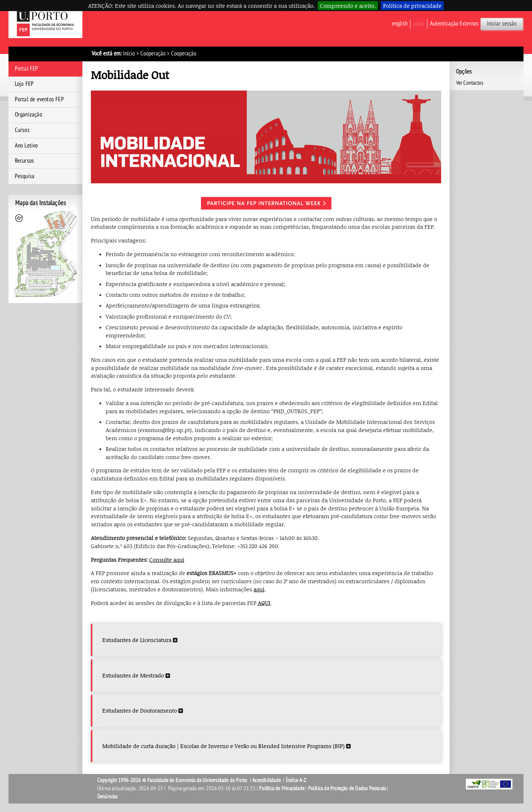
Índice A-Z (296, 780)
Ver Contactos (470, 83)
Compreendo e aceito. (348, 6)
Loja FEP (24, 84)
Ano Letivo (26, 146)
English (400, 24)
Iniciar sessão (502, 24)
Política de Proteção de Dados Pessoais (347, 788)
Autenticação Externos (454, 24)
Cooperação (153, 54)
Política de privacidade (412, 6)
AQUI (264, 603)
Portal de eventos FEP (39, 99)
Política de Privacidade (282, 788)
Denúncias (108, 796)
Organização (28, 115)
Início (129, 54)
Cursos (22, 130)
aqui (259, 589)
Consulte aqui (167, 560)
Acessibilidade (267, 780)
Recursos (25, 161)
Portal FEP (27, 69)
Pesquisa (25, 176)
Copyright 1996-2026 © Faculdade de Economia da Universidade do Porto (172, 780)
